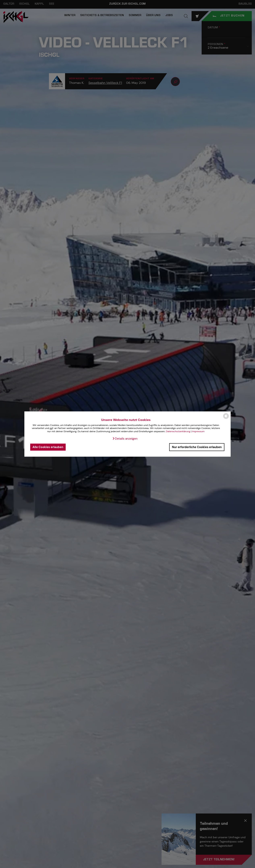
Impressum (198, 431)
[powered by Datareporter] (226, 419)
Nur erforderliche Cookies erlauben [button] (197, 447)
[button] (125, 438)
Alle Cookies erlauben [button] (48, 447)
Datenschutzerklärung (178, 431)
